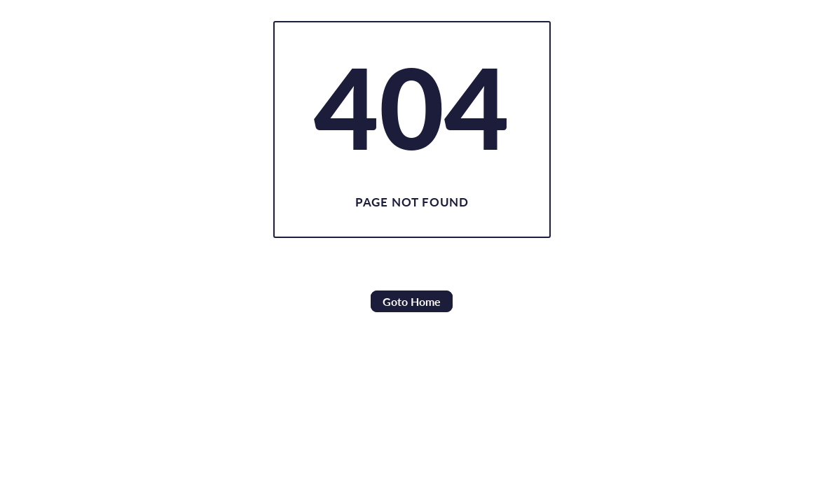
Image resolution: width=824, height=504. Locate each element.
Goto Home (412, 301)
